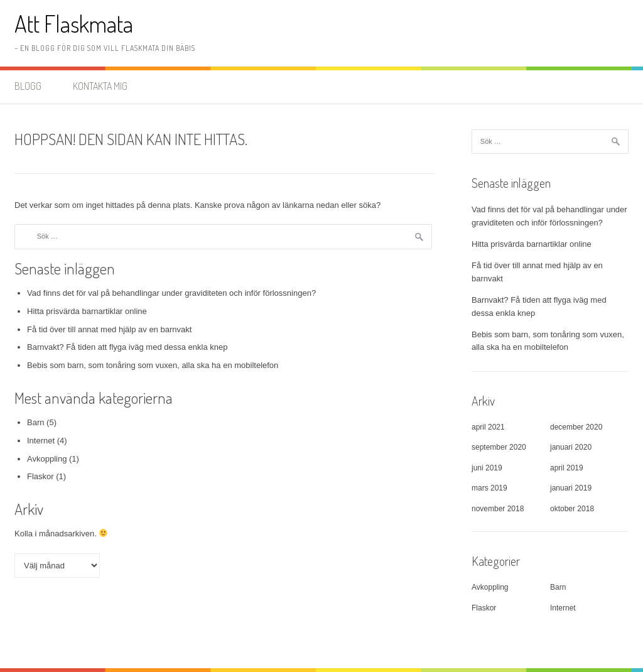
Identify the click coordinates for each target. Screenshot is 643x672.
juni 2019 (487, 468)
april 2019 (567, 468)
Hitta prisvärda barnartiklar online (87, 311)
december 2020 (576, 427)
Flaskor (41, 476)
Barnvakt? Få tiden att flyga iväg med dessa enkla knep (127, 347)
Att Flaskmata (74, 24)
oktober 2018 (572, 509)
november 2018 (498, 509)
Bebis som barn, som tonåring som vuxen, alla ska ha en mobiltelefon (153, 365)
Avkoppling (47, 459)
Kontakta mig (100, 86)
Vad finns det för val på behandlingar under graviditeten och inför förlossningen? (171, 293)
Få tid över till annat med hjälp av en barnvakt (109, 329)
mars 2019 (489, 488)
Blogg (28, 86)
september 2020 (499, 447)
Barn (35, 422)
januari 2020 (571, 447)
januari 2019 (571, 488)
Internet (41, 441)
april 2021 (488, 427)
